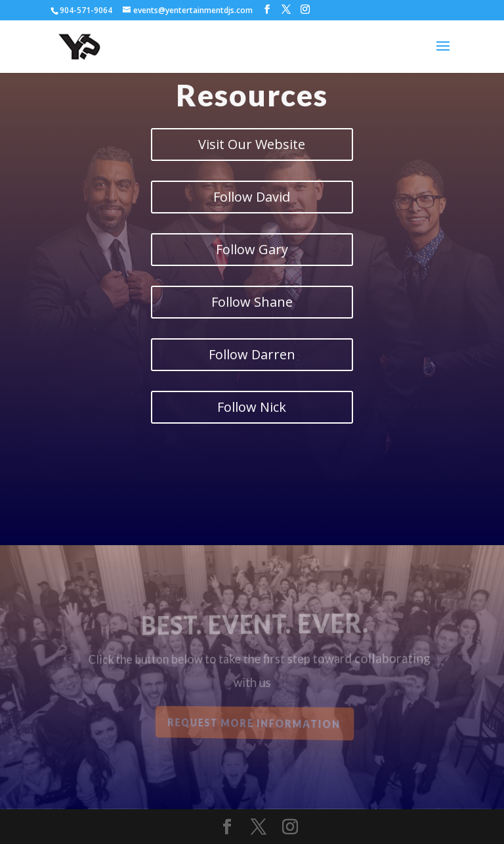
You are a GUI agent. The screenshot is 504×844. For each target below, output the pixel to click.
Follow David (252, 197)
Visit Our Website (252, 144)
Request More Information (255, 723)
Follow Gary (252, 249)
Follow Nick (252, 407)
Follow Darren (252, 354)
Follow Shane (252, 302)
